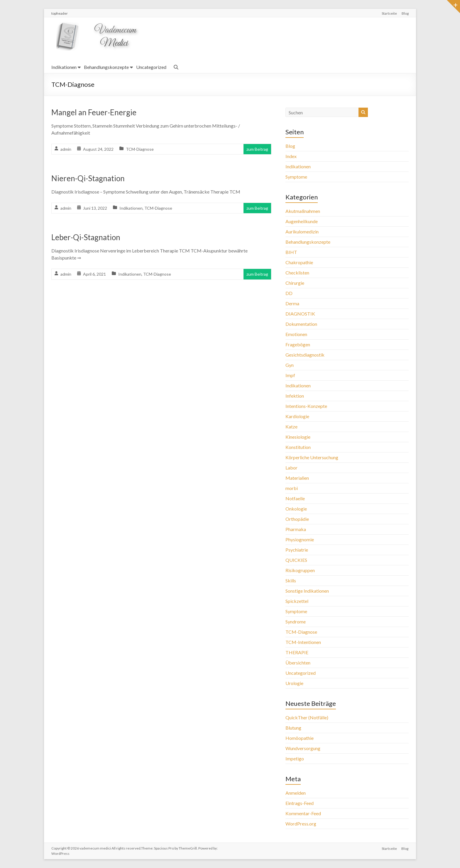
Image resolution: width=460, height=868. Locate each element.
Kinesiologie (298, 437)
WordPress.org (301, 824)
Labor (291, 468)
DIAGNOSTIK (300, 314)
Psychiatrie (297, 550)
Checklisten (297, 273)
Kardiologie (297, 416)
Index (291, 156)
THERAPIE (297, 652)
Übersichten (298, 663)
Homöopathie (300, 738)
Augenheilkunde (302, 221)
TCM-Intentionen (303, 642)
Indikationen (64, 67)
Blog (405, 13)
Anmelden (296, 793)
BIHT (291, 252)
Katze (291, 427)
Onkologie (296, 509)
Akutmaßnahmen (303, 211)
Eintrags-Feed (300, 803)
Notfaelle (295, 498)
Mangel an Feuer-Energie (94, 112)
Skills (291, 580)
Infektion (295, 396)
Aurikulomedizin (302, 232)
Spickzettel (297, 601)
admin (66, 149)
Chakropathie (299, 262)
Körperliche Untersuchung (312, 457)
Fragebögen (298, 344)
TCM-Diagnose (140, 149)
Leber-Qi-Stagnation (86, 237)
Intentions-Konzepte (306, 406)
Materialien (297, 478)
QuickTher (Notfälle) (307, 717)
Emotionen (296, 334)
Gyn (290, 365)
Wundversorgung (303, 748)
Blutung (293, 728)
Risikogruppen (300, 570)
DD (289, 293)
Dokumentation (301, 324)
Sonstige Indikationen (307, 591)
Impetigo (295, 758)
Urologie (294, 683)
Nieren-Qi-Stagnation (88, 178)
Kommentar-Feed (303, 813)
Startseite (389, 13)
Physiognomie (300, 539)
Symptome (296, 177)
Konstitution (298, 447)
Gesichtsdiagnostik (305, 355)
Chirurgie (295, 283)
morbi (292, 488)
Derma (292, 303)
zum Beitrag (257, 149)
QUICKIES (296, 560)
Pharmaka (296, 529)
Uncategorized (151, 67)
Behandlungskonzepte (106, 67)
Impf (290, 375)
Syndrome (296, 622)
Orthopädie (297, 519)
